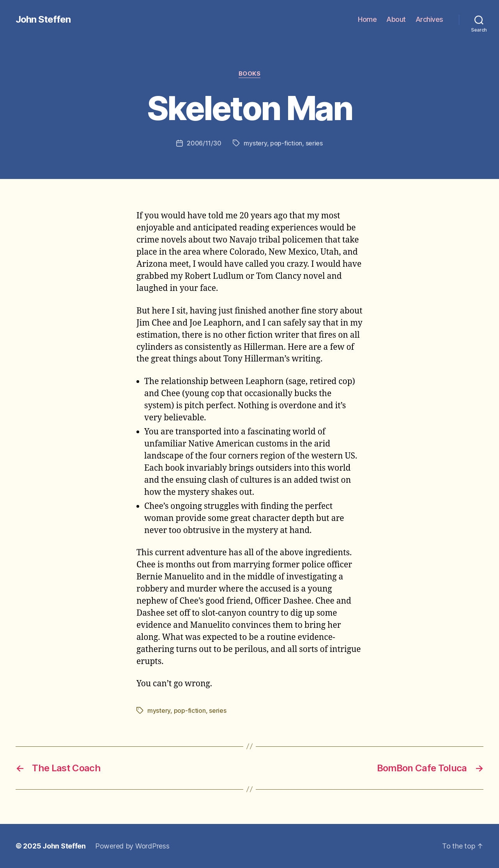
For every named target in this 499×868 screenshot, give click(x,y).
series (314, 143)
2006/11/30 (204, 143)
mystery (255, 143)
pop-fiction (286, 143)
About (396, 19)
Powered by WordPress (132, 846)
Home (367, 19)
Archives (429, 19)
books (250, 74)
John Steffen (43, 19)
